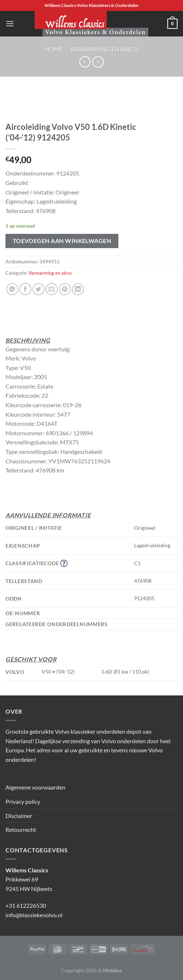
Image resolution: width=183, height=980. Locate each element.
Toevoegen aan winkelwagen (62, 241)
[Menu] (10, 24)
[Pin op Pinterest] (65, 289)
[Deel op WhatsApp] (12, 289)
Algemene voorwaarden (35, 787)
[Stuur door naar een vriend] (52, 289)
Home (54, 49)
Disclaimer (19, 816)
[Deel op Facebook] (25, 289)
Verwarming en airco (104, 49)
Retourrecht (21, 829)
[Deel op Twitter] (39, 289)
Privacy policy (23, 801)
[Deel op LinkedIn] (78, 289)
